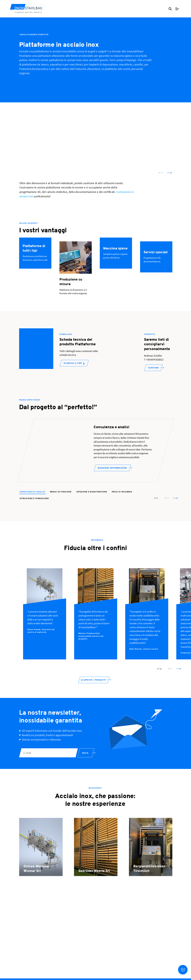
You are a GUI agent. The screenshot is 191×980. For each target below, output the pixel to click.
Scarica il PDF (74, 363)
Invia (85, 758)
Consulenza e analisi (32, 497)
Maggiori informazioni (112, 473)
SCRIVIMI (153, 368)
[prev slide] (161, 173)
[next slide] (169, 173)
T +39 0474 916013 (154, 360)
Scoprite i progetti (93, 685)
